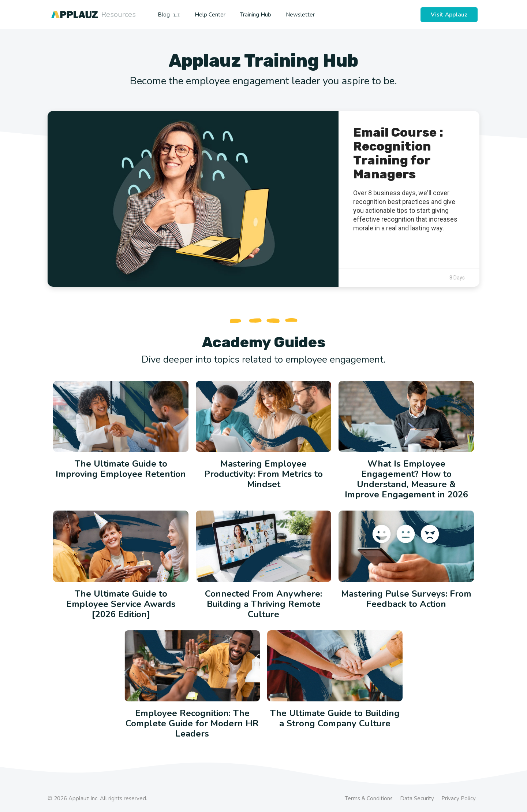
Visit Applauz (449, 15)
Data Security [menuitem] (417, 798)
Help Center (210, 15)
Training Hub (256, 15)
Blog (169, 15)
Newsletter (300, 15)
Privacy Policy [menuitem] (459, 798)
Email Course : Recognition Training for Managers (398, 153)
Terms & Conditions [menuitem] (369, 798)
